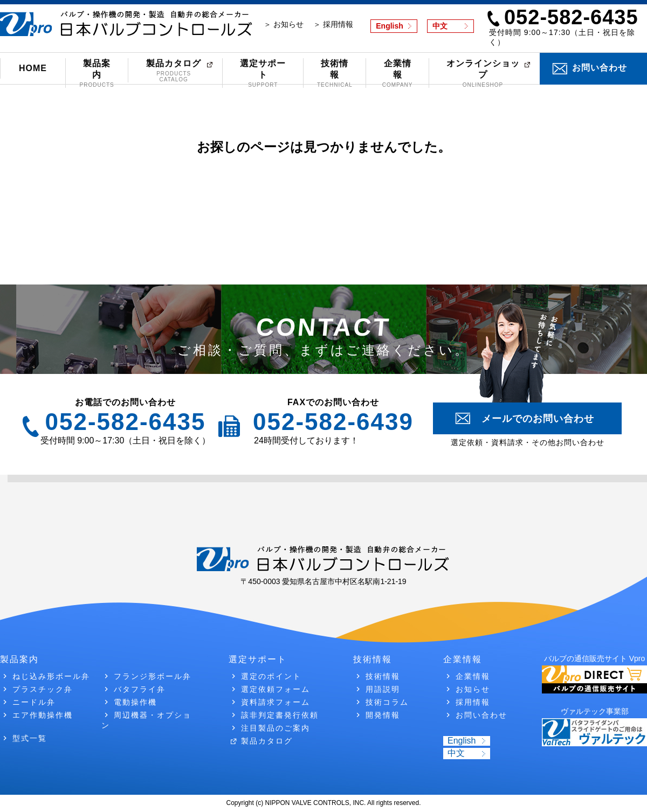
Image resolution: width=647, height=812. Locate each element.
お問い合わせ (600, 68)
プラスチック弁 (43, 689)
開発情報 (383, 715)
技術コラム (387, 702)
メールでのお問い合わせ (538, 419)
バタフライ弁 (140, 689)
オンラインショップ (483, 73)
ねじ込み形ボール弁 (51, 676)
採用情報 (473, 702)
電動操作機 (135, 702)
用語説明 (383, 689)
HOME (33, 68)
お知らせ (473, 689)
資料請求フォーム (276, 702)
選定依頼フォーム (276, 689)
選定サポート (263, 73)
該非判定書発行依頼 (280, 715)
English (390, 26)
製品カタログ (174, 71)
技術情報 (335, 73)
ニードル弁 (34, 702)
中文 (440, 26)
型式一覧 (30, 738)
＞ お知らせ (284, 24)
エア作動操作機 (43, 715)
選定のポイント (271, 676)
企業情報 (397, 73)
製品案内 (97, 73)
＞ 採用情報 (333, 24)
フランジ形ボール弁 (153, 676)
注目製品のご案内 (276, 728)
